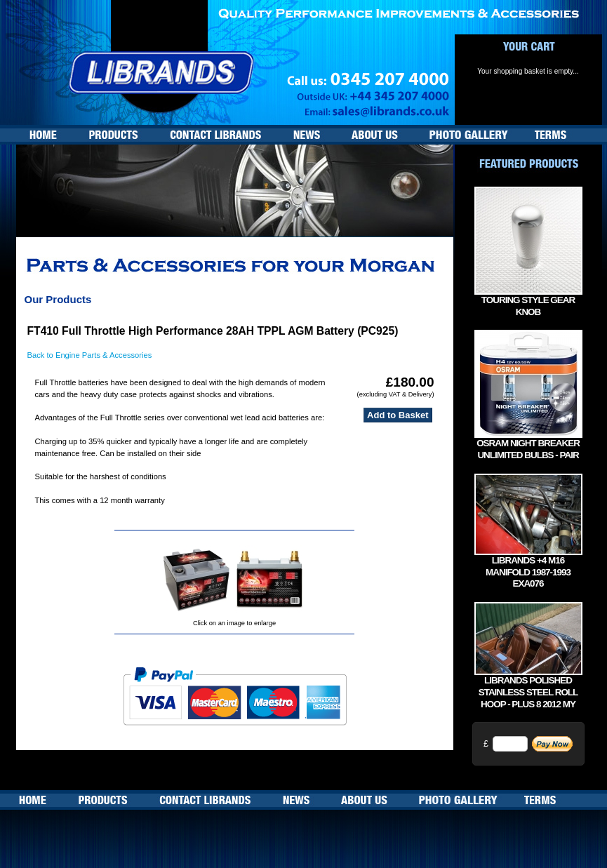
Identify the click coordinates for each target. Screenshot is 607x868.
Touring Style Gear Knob (528, 306)
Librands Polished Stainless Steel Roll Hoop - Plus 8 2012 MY (528, 692)
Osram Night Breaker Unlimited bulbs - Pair (528, 449)
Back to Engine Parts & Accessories (90, 355)
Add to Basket (398, 415)
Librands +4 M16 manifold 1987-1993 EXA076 (528, 572)
